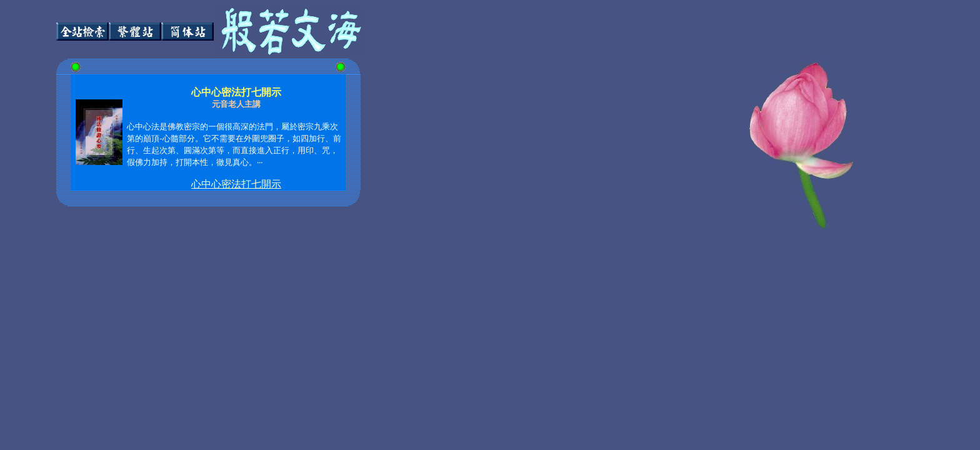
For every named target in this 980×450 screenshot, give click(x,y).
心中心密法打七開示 (236, 184)
